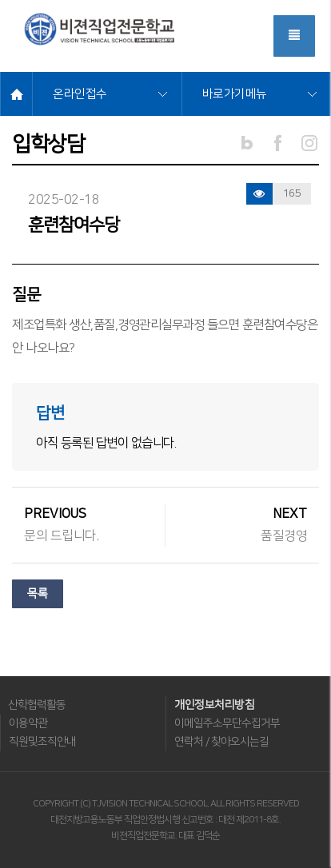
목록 (38, 594)
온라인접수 (80, 94)
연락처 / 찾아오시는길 (221, 742)
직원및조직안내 (42, 742)
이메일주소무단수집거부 (227, 723)
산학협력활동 (37, 705)
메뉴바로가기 (0, 0)
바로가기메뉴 (235, 94)
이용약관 (28, 723)
